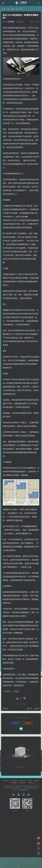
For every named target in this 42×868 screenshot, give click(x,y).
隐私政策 (23, 781)
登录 (15, 723)
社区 (9, 9)
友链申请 (6, 781)
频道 (13, 9)
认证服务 (22, 783)
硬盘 (16, 691)
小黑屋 (30, 781)
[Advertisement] (21, 834)
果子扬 (5, 22)
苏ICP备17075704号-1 (16, 788)
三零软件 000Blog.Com (26, 786)
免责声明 (14, 781)
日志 (17, 9)
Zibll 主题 (27, 788)
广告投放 (30, 783)
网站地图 (14, 783)
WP (18, 790)
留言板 (37, 781)
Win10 (8, 691)
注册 (28, 723)
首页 (4, 9)
